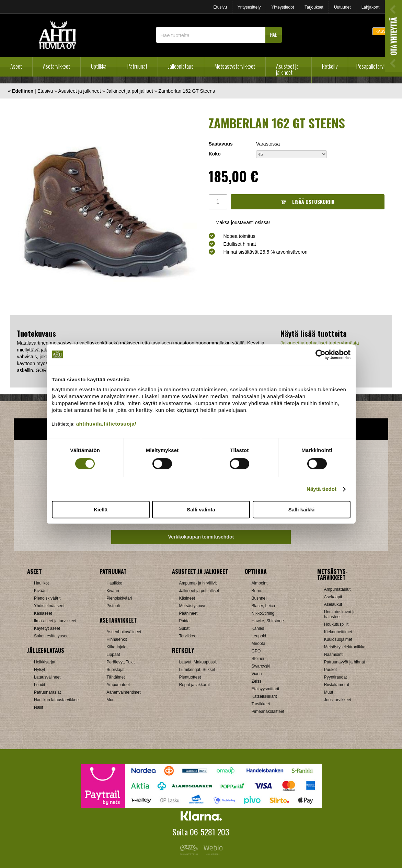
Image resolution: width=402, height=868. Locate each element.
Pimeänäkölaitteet (268, 711)
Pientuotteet (190, 677)
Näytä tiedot (321, 489)
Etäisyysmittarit (266, 689)
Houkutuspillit (336, 624)
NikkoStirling (263, 613)
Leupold (259, 636)
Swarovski (261, 666)
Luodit (40, 685)
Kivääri (113, 591)
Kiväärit (41, 591)
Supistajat (116, 670)
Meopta (259, 644)
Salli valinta (201, 510)
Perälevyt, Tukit (120, 662)
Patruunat (137, 66)
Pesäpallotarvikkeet (376, 66)
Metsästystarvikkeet (235, 66)
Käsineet (187, 598)
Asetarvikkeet (56, 66)
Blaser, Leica (263, 606)
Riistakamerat (337, 685)
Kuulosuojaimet (338, 639)
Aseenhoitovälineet (124, 632)
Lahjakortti (371, 7)
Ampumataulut (337, 589)
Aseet (16, 66)
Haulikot (41, 583)
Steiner (258, 659)
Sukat (184, 628)
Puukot (330, 670)
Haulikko (114, 583)
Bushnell (260, 598)
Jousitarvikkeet (338, 700)
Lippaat (113, 655)
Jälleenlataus (181, 66)
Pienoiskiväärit (47, 598)
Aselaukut (333, 604)
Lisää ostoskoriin (308, 202)
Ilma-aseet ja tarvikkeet (55, 621)
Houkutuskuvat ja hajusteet (340, 614)
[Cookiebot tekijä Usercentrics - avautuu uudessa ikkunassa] (320, 355)
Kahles (258, 628)
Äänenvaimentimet (123, 692)
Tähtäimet (116, 677)
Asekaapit (333, 597)
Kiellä (101, 510)
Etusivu (220, 7)
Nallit (39, 707)
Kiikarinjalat (117, 647)
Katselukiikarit (264, 696)
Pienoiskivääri (119, 598)
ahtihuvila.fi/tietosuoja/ (106, 424)
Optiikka (99, 66)
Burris (257, 591)
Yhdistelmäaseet (49, 606)
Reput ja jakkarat (194, 685)
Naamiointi (334, 655)
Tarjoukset (314, 7)
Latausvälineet (47, 677)
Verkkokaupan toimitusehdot (201, 537)
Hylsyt (40, 670)
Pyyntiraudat (336, 677)
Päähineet (188, 613)
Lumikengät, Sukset (197, 670)
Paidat (185, 621)
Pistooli (113, 606)
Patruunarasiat (47, 692)
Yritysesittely (249, 7)
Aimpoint (260, 583)
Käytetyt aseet (47, 628)
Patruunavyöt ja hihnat (344, 662)
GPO (256, 651)
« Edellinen (21, 91)
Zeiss (257, 681)
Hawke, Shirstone (268, 621)
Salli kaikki (302, 510)
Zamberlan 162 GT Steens (187, 91)
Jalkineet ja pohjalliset (130, 91)
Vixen (257, 674)
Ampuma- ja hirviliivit (198, 583)
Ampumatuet (118, 685)
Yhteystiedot (283, 7)
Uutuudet (342, 7)
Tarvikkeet (188, 636)
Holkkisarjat (45, 662)
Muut (111, 700)
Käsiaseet (43, 613)
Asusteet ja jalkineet (287, 69)
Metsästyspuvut (193, 606)
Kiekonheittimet (338, 632)
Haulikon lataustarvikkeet (57, 700)
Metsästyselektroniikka (345, 647)
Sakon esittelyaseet (52, 636)
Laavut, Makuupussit (198, 662)
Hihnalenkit (117, 639)
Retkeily (330, 66)
